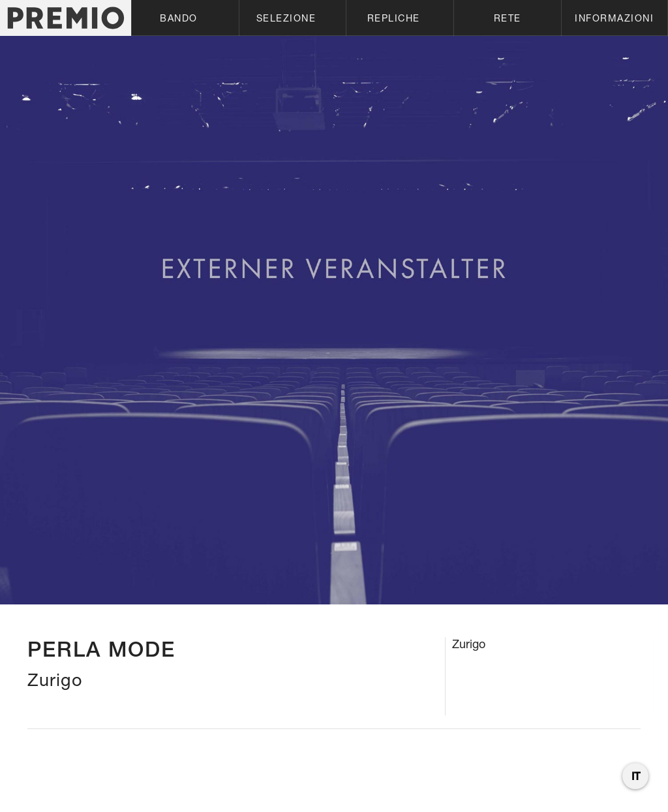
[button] (185, 18)
